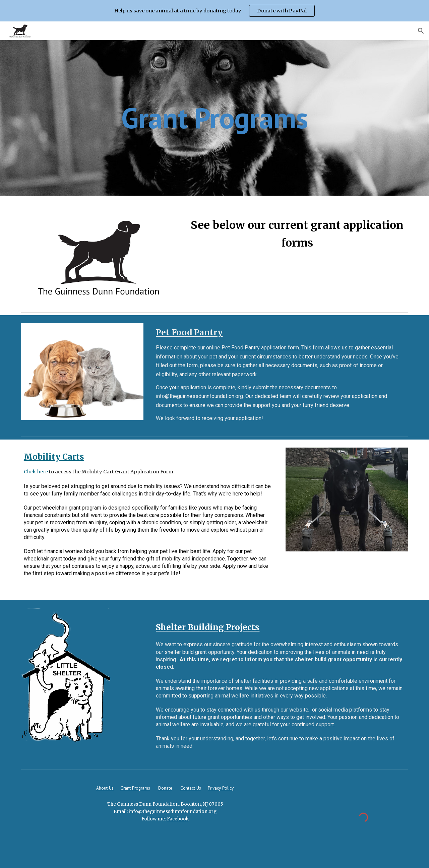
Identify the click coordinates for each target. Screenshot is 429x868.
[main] (214, 118)
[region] (214, 11)
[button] (421, 31)
